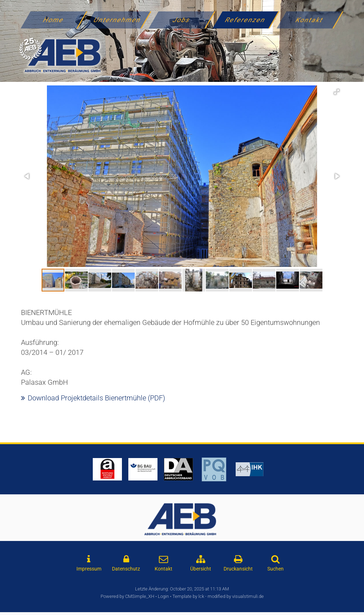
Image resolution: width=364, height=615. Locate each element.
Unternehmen (118, 20)
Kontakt (310, 20)
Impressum (89, 569)
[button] (337, 92)
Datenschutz (126, 569)
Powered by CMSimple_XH (127, 596)
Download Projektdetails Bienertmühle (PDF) (97, 398)
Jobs (181, 20)
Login (163, 596)
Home (53, 20)
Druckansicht (238, 569)
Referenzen (246, 20)
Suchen (275, 569)
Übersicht (201, 569)
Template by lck (188, 596)
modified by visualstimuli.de (236, 596)
